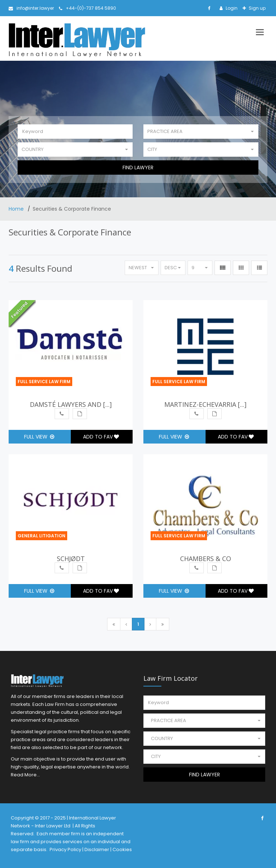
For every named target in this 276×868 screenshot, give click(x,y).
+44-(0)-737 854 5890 (88, 8)
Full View (39, 437)
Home (17, 209)
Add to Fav (101, 437)
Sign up (257, 8)
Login (231, 8)
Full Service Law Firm (44, 382)
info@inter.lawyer (31, 8)
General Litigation (42, 536)
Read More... (25, 775)
